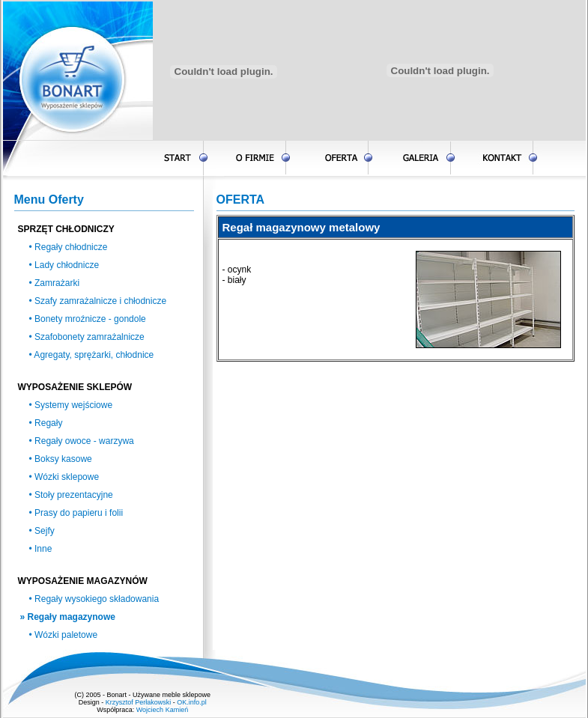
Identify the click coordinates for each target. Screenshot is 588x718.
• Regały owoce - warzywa (82, 441)
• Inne (41, 549)
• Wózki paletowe (64, 635)
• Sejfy (42, 531)
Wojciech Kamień (162, 710)
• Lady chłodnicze (64, 265)
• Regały (46, 423)
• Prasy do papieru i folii (76, 513)
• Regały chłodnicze (69, 247)
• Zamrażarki (55, 283)
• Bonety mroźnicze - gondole (88, 319)
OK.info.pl (192, 702)
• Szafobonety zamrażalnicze (87, 337)
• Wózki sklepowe (64, 477)
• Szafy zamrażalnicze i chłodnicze (98, 301)
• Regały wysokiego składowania (94, 599)
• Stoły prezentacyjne (71, 495)
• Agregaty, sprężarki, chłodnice (92, 355)
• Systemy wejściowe (71, 405)
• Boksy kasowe (61, 459)
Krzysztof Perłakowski (139, 702)
